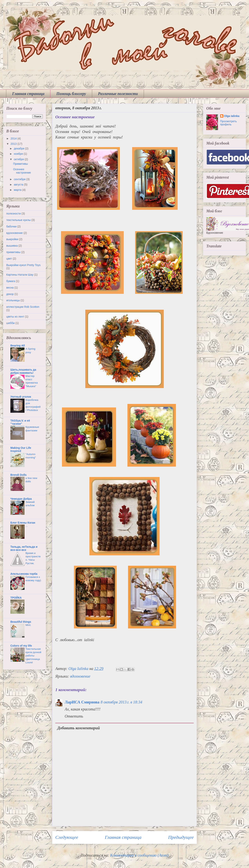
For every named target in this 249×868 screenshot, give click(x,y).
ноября (19, 154)
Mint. (28, 625)
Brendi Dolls (18, 475)
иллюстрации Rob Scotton (23, 307)
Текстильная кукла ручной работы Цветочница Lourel (33, 656)
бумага (11, 281)
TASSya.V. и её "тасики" (20, 422)
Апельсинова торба (24, 574)
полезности (14, 214)
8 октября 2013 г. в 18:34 (121, 702)
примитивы (13, 252)
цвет (9, 259)
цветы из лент (15, 317)
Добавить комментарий (79, 728)
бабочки (11, 226)
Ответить (74, 716)
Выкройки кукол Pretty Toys (23, 265)
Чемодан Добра (21, 499)
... (27, 526)
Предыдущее (181, 837)
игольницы (13, 300)
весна (10, 288)
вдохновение (80, 676)
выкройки (12, 239)
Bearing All (18, 346)
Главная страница (28, 94)
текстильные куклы (18, 220)
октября (19, 159)
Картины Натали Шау (20, 275)
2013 (14, 144)
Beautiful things (21, 622)
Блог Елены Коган (23, 523)
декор (10, 294)
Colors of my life (21, 646)
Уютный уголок (21, 397)
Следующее (67, 837)
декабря (19, 148)
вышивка (12, 246)
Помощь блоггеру (71, 94)
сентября (20, 179)
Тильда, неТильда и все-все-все (24, 548)
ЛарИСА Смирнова (82, 702)
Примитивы (20, 164)
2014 (14, 138)
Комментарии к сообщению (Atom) (139, 855)
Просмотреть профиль (229, 123)
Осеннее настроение (22, 171)
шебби (10, 323)
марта (18, 190)
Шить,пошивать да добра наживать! (23, 371)
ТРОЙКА (16, 598)
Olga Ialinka (232, 116)
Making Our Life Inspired (21, 449)
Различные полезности (118, 94)
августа (19, 185)
